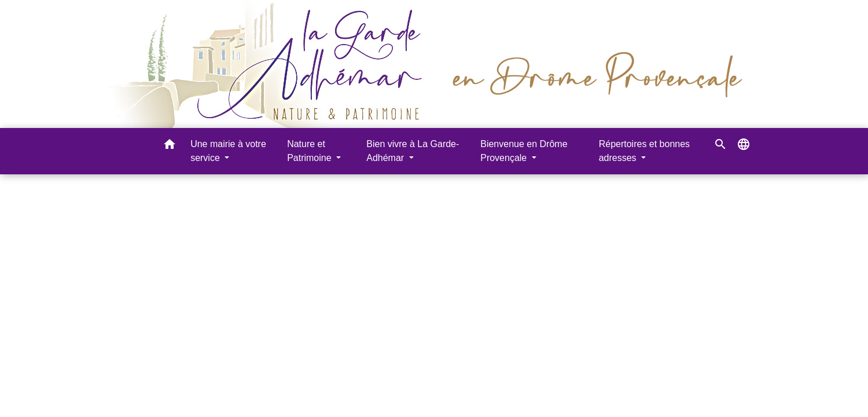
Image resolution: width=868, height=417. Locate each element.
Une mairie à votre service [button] (228, 151)
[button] (170, 146)
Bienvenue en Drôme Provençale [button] (524, 151)
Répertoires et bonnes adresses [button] (644, 151)
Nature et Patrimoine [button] (310, 151)
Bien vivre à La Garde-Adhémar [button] (413, 151)
